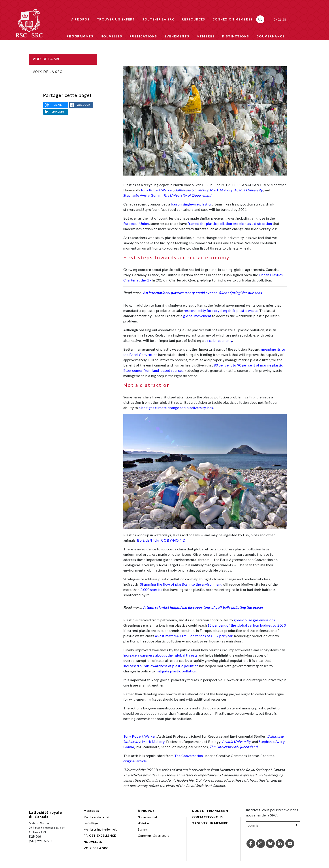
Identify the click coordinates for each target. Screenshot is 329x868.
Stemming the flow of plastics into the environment (181, 584)
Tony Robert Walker (157, 190)
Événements (177, 36)
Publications (143, 36)
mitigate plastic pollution (176, 671)
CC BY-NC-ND (173, 540)
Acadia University (248, 190)
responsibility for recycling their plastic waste (221, 310)
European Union (136, 223)
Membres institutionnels (100, 829)
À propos (80, 19)
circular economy (218, 340)
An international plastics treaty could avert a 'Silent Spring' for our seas (202, 293)
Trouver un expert (116, 19)
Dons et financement (211, 811)
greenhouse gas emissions (254, 620)
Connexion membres (233, 19)
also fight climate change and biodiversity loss (176, 408)
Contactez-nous (208, 817)
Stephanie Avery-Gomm (142, 195)
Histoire (143, 823)
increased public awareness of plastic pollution (161, 666)
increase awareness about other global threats (161, 655)
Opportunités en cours (154, 836)
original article (135, 761)
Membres (206, 36)
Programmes (80, 36)
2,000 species (151, 589)
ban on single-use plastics (191, 204)
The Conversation (189, 756)
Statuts (143, 829)
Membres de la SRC (97, 817)
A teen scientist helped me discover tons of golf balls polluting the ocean (203, 607)
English (280, 20)
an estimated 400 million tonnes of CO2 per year (194, 636)
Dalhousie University (191, 190)
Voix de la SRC (48, 72)
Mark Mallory (221, 190)
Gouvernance (271, 36)
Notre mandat (148, 817)
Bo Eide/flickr (148, 540)
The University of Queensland (187, 195)
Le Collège (91, 823)
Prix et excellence (100, 836)
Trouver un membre (210, 823)
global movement (197, 316)
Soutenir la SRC (158, 19)
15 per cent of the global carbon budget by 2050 (247, 625)
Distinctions (236, 36)
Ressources (194, 19)
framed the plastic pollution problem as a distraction (230, 223)
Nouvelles (111, 36)
